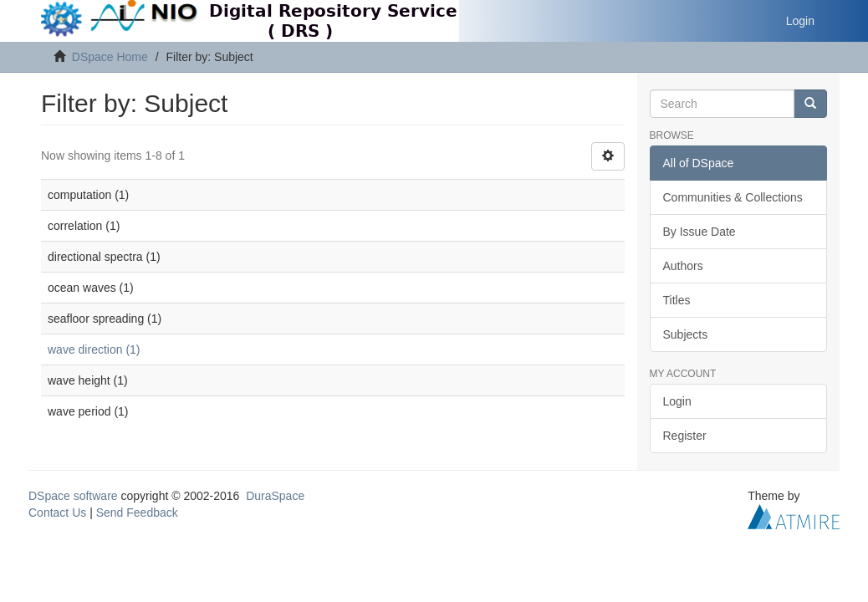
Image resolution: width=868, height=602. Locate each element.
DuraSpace (275, 496)
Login (677, 401)
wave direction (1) (94, 349)
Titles (677, 300)
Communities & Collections (733, 197)
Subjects (686, 334)
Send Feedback (137, 513)
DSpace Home (110, 57)
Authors (683, 266)
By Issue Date (700, 232)
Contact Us (57, 513)
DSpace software (73, 496)
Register (685, 436)
